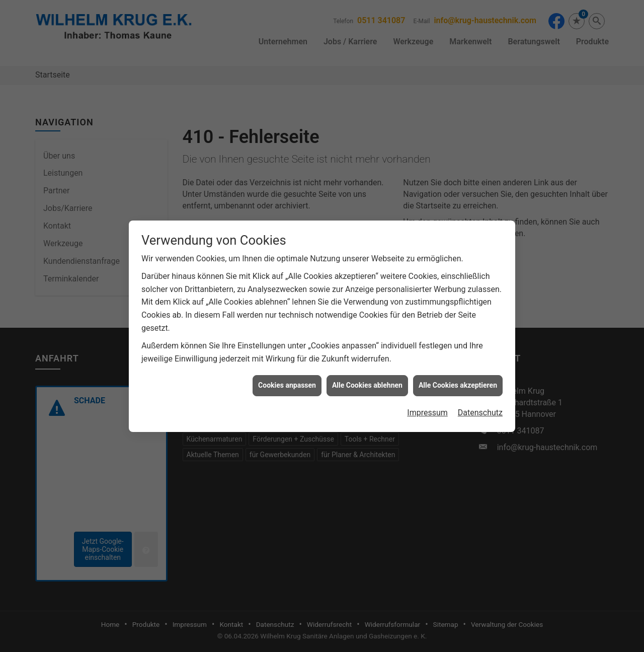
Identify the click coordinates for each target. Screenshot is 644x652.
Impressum (427, 402)
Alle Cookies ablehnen (367, 375)
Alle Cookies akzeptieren (458, 375)
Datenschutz (480, 402)
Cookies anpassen (287, 375)
